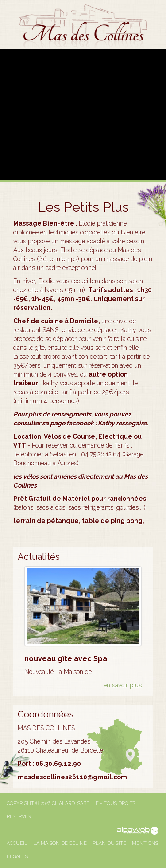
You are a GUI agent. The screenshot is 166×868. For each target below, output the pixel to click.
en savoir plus (123, 685)
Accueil (17, 843)
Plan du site (109, 843)
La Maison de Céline (60, 843)
